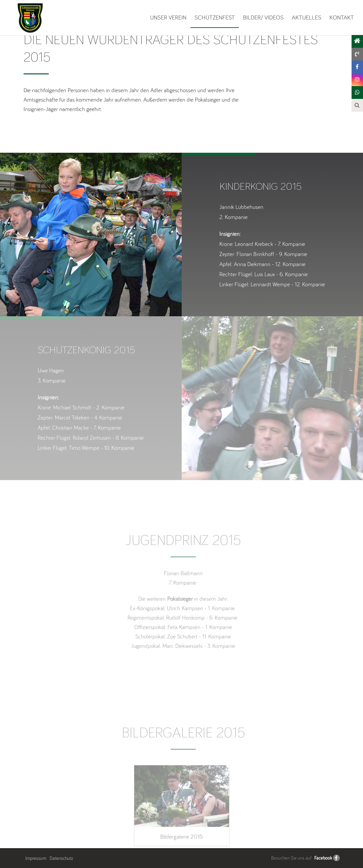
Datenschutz (61, 858)
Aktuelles (306, 17)
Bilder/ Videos (263, 17)
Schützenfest (215, 17)
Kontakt (342, 17)
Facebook (323, 858)
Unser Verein (168, 17)
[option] (91, 234)
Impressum (36, 858)
